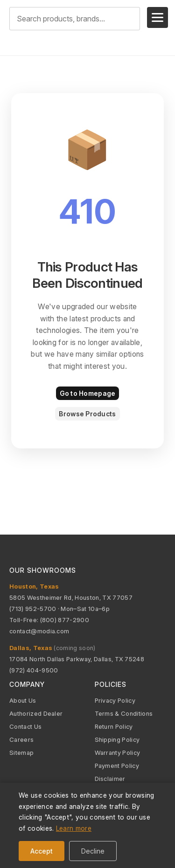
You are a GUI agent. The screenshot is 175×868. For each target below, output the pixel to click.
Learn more (74, 828)
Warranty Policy (118, 753)
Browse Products (87, 414)
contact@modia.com (39, 631)
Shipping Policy (117, 739)
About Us (23, 700)
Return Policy (114, 726)
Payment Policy (117, 766)
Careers (21, 739)
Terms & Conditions (124, 713)
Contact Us (25, 726)
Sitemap (21, 753)
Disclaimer (110, 779)
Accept (42, 851)
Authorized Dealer (36, 713)
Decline (93, 851)
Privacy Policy (115, 700)
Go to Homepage (88, 393)
